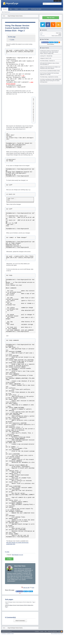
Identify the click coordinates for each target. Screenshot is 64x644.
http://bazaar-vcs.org (17, 555)
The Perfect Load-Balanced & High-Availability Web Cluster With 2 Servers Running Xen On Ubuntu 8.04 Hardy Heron (51, 81)
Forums (16, 9)
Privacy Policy (60, 634)
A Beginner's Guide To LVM (46, 58)
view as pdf (26, 588)
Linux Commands (24, 9)
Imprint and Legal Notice (52, 631)
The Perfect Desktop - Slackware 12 (47, 61)
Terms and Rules (54, 634)
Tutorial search (7, 12)
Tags (11, 9)
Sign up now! (51, 18)
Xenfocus (10, 631)
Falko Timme (59, 33)
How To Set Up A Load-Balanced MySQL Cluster (50, 71)
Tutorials (5, 9)
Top (59, 631)
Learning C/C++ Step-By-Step (46, 56)
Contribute (37, 631)
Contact (42, 631)
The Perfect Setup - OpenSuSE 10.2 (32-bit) (49, 77)
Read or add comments (57, 36)
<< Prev (9, 559)
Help (46, 631)
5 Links (12, 40)
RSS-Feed (62, 631)
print (33, 588)
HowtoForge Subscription (36, 9)
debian (60, 34)
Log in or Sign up (57, 1)
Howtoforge (8, 634)
